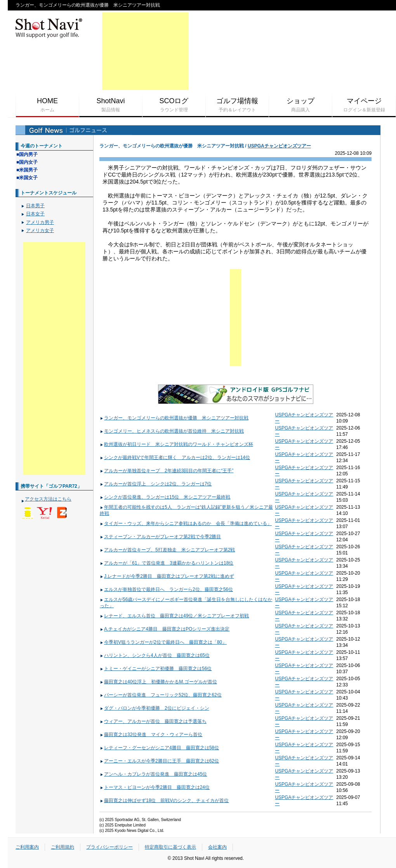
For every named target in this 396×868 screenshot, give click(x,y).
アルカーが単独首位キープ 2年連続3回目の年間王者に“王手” (167, 471)
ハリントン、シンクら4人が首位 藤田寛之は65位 (155, 655)
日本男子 (35, 206)
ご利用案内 (27, 847)
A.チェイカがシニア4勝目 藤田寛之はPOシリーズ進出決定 (165, 629)
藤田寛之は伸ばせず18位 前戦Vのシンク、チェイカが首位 (164, 800)
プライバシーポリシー (109, 847)
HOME (47, 105)
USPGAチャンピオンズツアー (279, 146)
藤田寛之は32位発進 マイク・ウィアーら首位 (151, 735)
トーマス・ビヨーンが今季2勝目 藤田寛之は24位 (155, 787)
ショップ (300, 105)
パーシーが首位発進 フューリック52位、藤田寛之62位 (161, 695)
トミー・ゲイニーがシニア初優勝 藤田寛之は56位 (156, 669)
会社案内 (217, 847)
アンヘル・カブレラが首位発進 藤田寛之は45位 (153, 774)
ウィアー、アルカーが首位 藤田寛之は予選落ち (153, 721)
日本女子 (35, 214)
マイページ (364, 105)
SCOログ (174, 105)
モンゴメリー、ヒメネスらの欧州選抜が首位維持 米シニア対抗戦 (172, 431)
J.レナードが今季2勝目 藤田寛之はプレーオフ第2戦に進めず (167, 576)
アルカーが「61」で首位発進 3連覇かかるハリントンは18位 (167, 563)
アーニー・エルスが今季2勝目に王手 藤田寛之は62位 (159, 761)
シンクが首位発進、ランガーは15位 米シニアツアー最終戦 (165, 497)
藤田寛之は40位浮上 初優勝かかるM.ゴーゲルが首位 (158, 682)
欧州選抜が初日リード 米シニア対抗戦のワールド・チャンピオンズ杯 (176, 444)
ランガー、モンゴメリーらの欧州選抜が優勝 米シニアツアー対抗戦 (174, 418)
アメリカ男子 (40, 222)
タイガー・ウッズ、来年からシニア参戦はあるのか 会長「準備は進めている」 (186, 523)
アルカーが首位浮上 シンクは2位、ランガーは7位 (156, 484)
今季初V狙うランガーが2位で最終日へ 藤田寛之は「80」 (163, 642)
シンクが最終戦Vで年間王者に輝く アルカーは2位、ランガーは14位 (175, 457)
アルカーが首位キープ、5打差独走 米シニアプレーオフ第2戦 (167, 550)
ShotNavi (111, 105)
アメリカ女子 (40, 230)
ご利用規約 (63, 847)
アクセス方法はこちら (48, 499)
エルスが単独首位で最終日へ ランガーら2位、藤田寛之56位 (166, 589)
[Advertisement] (145, 51)
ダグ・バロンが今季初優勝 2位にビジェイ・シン (155, 708)
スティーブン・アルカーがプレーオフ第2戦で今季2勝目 (160, 537)
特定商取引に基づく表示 (170, 847)
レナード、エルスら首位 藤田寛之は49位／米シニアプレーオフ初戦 (174, 616)
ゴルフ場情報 (237, 105)
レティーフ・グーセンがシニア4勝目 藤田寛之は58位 (159, 748)
